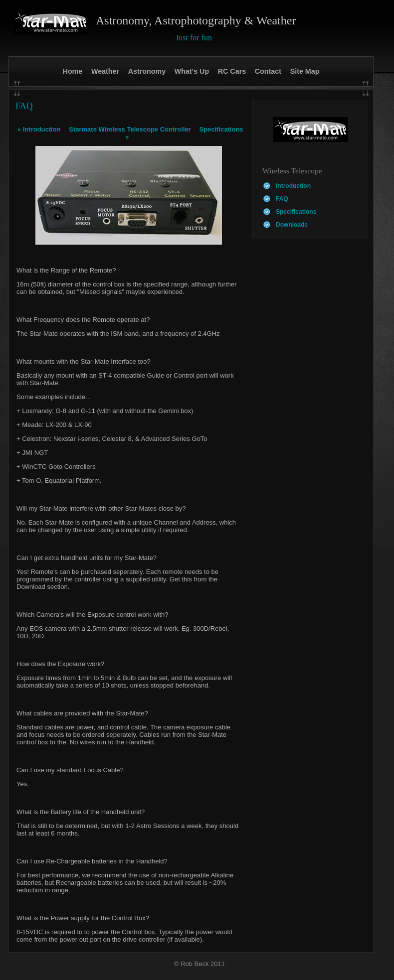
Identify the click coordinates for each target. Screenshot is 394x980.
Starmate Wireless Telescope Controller (130, 129)
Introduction (39, 129)
